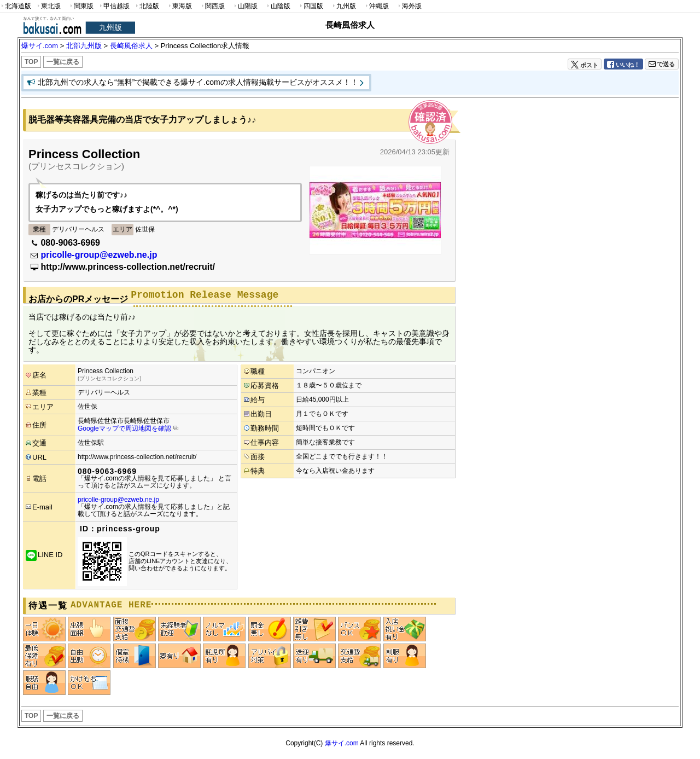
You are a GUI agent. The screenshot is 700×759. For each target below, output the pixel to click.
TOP (31, 62)
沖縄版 (376, 6)
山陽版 (245, 6)
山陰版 (278, 6)
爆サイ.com (342, 743)
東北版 (48, 6)
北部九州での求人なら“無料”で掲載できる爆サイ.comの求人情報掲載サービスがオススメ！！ (198, 82)
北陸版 (147, 6)
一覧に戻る (63, 62)
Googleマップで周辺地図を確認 (124, 428)
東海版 (179, 6)
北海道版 (16, 6)
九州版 (343, 6)
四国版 (311, 6)
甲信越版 (114, 6)
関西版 (212, 6)
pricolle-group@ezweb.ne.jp (99, 255)
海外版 (409, 6)
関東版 (81, 6)
